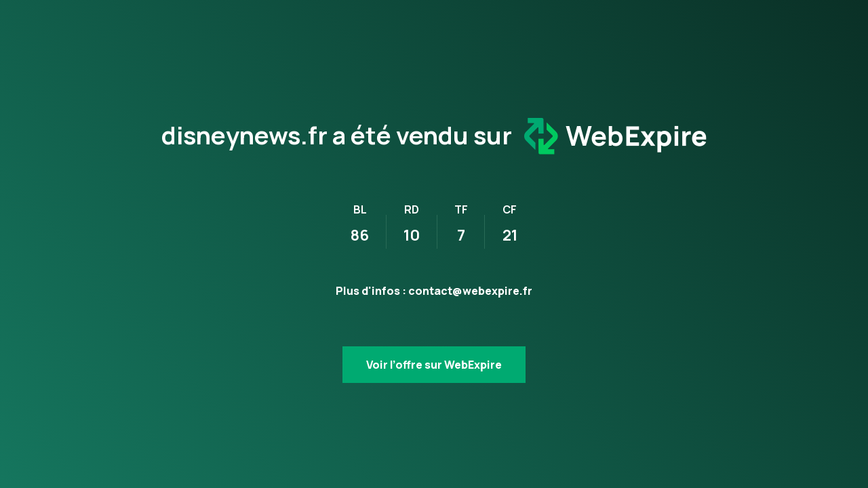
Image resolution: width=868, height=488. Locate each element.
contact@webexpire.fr (470, 291)
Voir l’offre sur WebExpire (434, 365)
